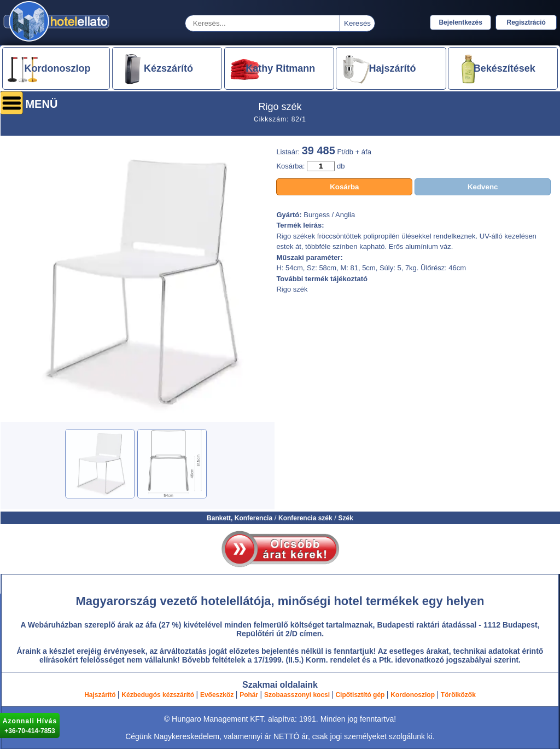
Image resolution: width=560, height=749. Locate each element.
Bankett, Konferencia (240, 518)
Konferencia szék (305, 518)
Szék (346, 518)
